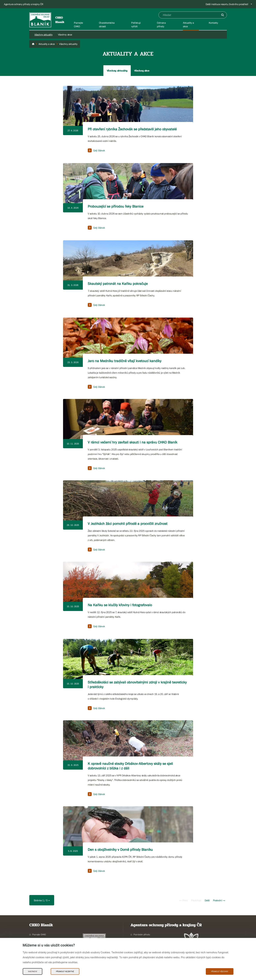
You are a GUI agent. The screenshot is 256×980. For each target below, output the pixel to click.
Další (207, 900)
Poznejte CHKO (39, 934)
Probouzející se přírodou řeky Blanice (116, 206)
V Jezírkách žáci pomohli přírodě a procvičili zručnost (128, 524)
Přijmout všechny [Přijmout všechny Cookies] (220, 971)
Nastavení (33, 971)
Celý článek (96, 150)
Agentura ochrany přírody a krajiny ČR (24, 4)
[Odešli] (223, 15)
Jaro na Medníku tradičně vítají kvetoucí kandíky (125, 361)
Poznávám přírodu (142, 934)
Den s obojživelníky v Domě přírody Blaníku (120, 850)
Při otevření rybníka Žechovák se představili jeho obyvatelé (132, 129)
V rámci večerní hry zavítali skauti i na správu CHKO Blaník (133, 442)
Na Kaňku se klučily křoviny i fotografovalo (120, 605)
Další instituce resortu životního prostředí (227, 4)
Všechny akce (65, 35)
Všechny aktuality (44, 35)
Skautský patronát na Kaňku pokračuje (118, 284)
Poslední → (219, 900)
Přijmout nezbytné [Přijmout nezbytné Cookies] (65, 971)
